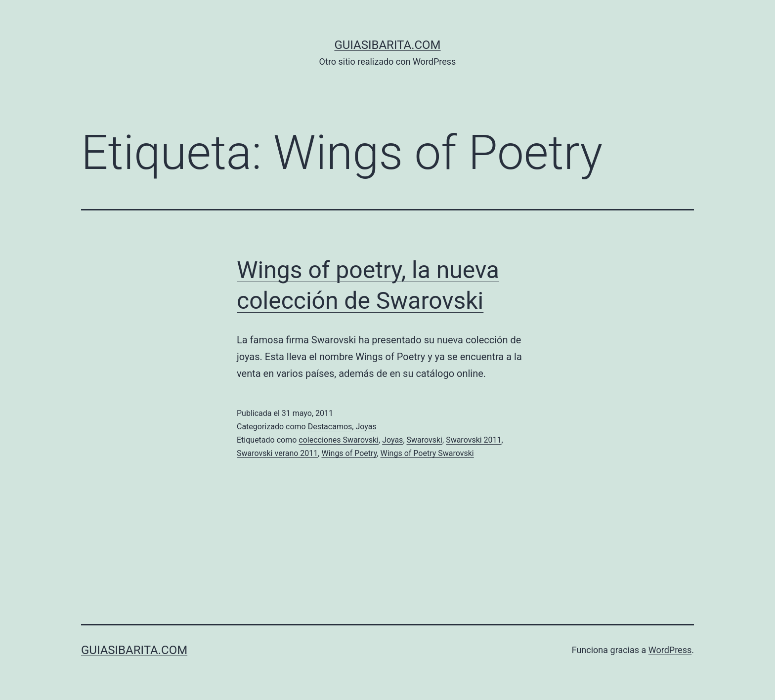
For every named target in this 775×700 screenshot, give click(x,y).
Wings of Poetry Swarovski (427, 453)
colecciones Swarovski (339, 440)
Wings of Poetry (349, 453)
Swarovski (425, 440)
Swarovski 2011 (474, 440)
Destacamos (330, 427)
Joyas (366, 427)
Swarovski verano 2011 (277, 453)
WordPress (670, 650)
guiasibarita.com (387, 45)
